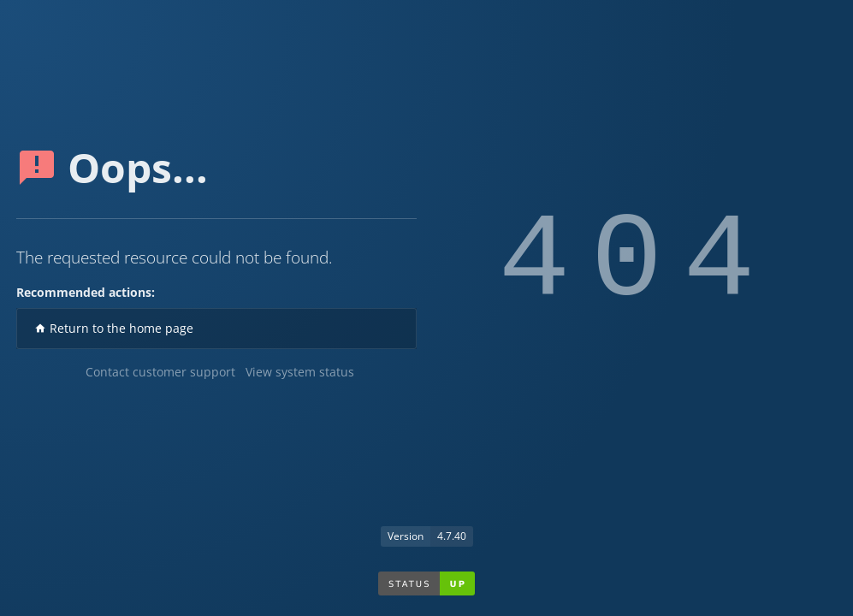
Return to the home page (114, 328)
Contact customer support (160, 372)
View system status (300, 372)
